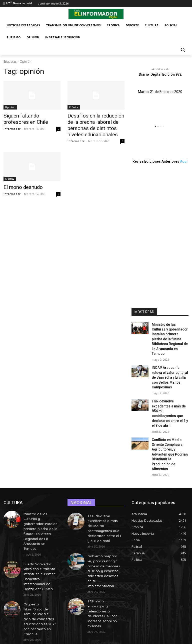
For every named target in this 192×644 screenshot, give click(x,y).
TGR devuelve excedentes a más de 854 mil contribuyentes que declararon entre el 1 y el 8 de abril (170, 397)
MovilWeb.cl (72, 639)
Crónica (74, 107)
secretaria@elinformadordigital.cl (97, 621)
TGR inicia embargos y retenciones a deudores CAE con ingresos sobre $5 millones (104, 558)
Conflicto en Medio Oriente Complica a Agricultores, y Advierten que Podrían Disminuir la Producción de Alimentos (169, 428)
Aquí (184, 161)
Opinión (10, 107)
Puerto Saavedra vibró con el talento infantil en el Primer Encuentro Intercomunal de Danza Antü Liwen (40, 524)
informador (12, 127)
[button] (183, 49)
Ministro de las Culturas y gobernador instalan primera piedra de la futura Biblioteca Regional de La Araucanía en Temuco (40, 491)
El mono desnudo (20, 184)
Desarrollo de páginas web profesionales (33, 639)
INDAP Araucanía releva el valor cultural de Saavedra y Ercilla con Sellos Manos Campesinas (168, 367)
